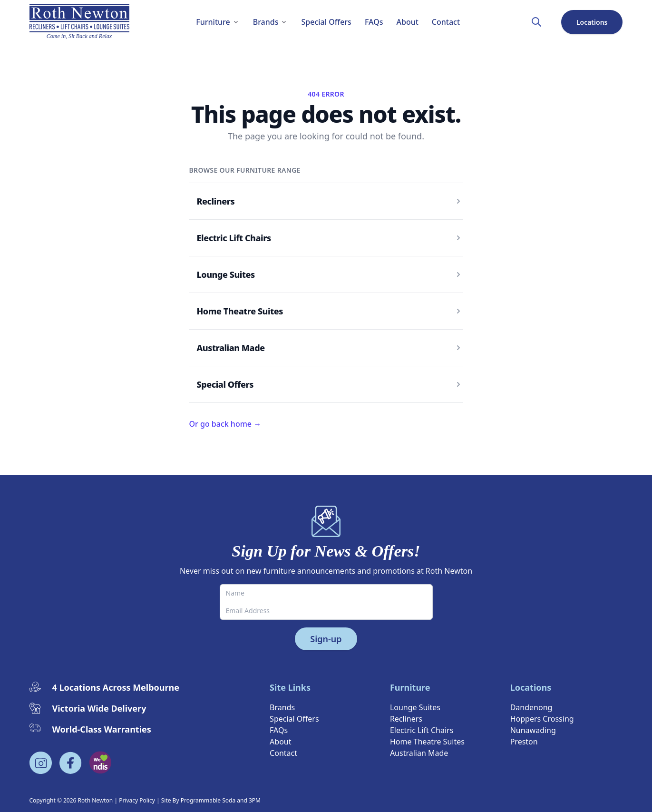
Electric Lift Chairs (234, 238)
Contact (283, 753)
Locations (592, 22)
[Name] (326, 593)
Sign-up (326, 639)
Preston (524, 742)
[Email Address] (326, 611)
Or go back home (225, 424)
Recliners (216, 201)
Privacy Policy (137, 800)
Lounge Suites (226, 274)
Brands (282, 707)
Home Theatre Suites (240, 311)
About (280, 742)
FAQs (279, 730)
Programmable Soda (208, 800)
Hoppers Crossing (542, 719)
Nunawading (533, 730)
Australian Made (231, 348)
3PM (255, 800)
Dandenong (531, 707)
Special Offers (225, 384)
